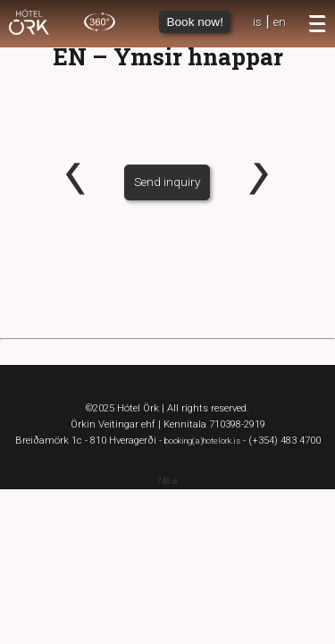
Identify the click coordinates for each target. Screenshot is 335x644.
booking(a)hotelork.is (202, 441)
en (280, 21)
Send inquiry (167, 182)
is (257, 21)
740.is (167, 481)
